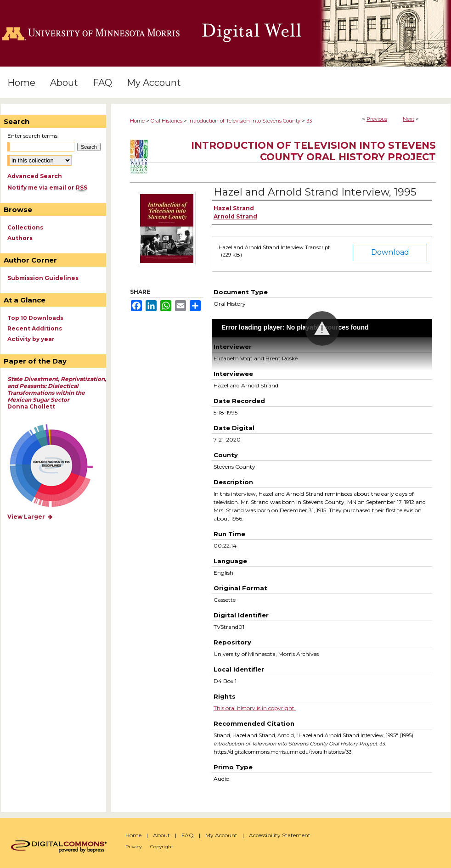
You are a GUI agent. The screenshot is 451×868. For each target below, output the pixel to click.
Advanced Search (35, 176)
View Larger (30, 517)
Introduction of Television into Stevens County (244, 121)
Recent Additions (35, 328)
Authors (20, 238)
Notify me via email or (47, 188)
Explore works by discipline (57, 466)
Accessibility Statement (280, 835)
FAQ (188, 835)
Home (137, 121)
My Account (221, 835)
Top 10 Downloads (35, 318)
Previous (377, 119)
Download (390, 252)
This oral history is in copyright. (255, 708)
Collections (25, 227)
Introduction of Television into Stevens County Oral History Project (313, 151)
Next (409, 119)
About (161, 835)
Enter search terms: (33, 136)
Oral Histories (166, 121)
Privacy (133, 847)
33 (309, 121)
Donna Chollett (57, 393)
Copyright (162, 847)
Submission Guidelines (43, 278)
